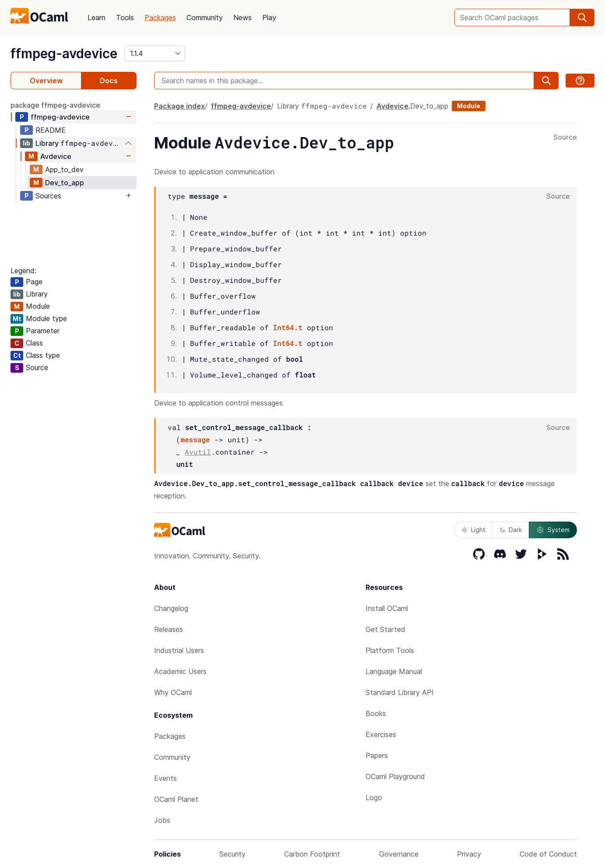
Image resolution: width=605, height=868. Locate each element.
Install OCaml (387, 608)
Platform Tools (390, 650)
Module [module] (469, 106)
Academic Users (180, 671)
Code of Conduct (548, 854)
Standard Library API (400, 692)
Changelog (171, 608)
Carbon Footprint (312, 854)
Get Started (385, 629)
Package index (179, 106)
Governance (399, 854)
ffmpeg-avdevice (64, 53)
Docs (109, 81)
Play (269, 18)
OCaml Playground (395, 776)
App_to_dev (64, 169)
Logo (374, 797)
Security (232, 854)
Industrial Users (179, 650)
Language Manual (394, 671)
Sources (48, 196)
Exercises (381, 734)
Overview (46, 81)
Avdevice (56, 156)
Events (165, 778)
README (51, 130)
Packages (160, 18)
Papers (377, 755)
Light (473, 530)
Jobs (162, 820)
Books (376, 713)
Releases (169, 629)
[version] (155, 53)
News (243, 18)
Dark (511, 530)
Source (565, 138)
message (195, 439)
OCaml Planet (176, 799)
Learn (97, 18)
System (553, 530)
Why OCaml (173, 692)
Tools (125, 18)
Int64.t (288, 327)
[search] (582, 18)
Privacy (469, 854)
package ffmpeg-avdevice (55, 105)
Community (205, 18)
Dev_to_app (65, 183)
